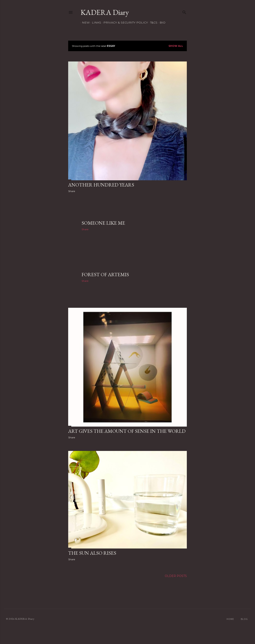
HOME (230, 619)
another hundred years (101, 185)
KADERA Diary (105, 12)
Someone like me (103, 223)
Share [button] (72, 191)
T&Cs (152, 22)
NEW (84, 22)
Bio (161, 22)
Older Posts (176, 576)
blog (244, 619)
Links (95, 22)
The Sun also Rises (92, 553)
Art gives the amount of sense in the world (127, 431)
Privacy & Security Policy (124, 22)
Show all (176, 46)
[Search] (184, 11)
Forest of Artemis (105, 274)
